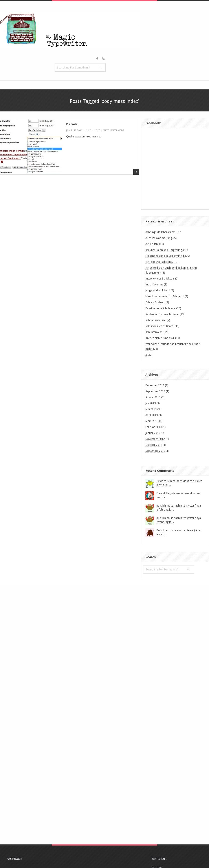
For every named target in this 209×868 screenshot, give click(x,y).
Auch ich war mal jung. (159, 238)
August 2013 (153, 397)
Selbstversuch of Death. (160, 326)
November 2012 (155, 439)
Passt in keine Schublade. (160, 308)
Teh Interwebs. (154, 332)
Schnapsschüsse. (156, 320)
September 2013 (155, 391)
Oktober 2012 (154, 445)
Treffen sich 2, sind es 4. (160, 338)
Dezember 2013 (155, 385)
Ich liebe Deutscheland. (159, 262)
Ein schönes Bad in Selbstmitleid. (165, 256)
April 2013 (152, 415)
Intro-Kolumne (154, 285)
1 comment (93, 130)
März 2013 (152, 421)
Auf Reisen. (152, 244)
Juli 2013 (151, 403)
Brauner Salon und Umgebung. (164, 250)
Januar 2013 (153, 433)
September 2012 (155, 451)
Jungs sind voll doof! (158, 291)
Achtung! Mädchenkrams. (161, 232)
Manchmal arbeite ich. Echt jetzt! (165, 296)
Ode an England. (155, 302)
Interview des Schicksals (160, 279)
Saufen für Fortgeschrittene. (162, 314)
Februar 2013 (154, 427)
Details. (72, 124)
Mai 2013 (151, 409)
